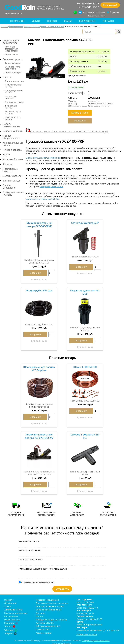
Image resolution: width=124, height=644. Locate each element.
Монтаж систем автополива (50, 606)
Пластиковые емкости (10, 170)
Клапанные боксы (13, 131)
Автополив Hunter (45, 623)
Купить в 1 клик (39, 279)
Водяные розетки (13, 176)
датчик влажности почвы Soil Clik (42, 199)
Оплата (40, 616)
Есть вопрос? (110, 5)
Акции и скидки (44, 633)
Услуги (8, 606)
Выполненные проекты (16, 613)
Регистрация (94, 16)
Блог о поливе (11, 616)
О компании (10, 603)
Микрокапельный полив (13, 144)
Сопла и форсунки (13, 59)
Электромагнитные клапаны (14, 194)
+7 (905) (88, 7)
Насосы (7, 77)
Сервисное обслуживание (49, 610)
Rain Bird (102, 71)
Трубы (6, 155)
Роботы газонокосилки (11, 125)
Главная (4, 27)
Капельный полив (32, 27)
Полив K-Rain (43, 630)
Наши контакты (12, 620)
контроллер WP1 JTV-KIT (51, 186)
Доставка (41, 613)
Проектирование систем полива (52, 603)
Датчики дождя (11, 181)
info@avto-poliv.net (15, 13)
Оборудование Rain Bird (48, 626)
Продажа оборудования (48, 600)
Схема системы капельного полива (43, 158)
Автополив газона (13, 610)
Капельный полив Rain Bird (52, 27)
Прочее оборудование (11, 137)
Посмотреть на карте (87, 634)
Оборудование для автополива (51, 620)
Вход (103, 16)
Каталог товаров (16, 27)
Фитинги (8, 164)
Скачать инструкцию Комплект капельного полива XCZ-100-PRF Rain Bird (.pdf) (67, 132)
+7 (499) (88, 3)
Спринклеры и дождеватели (11, 42)
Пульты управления (10, 187)
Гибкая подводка (12, 150)
